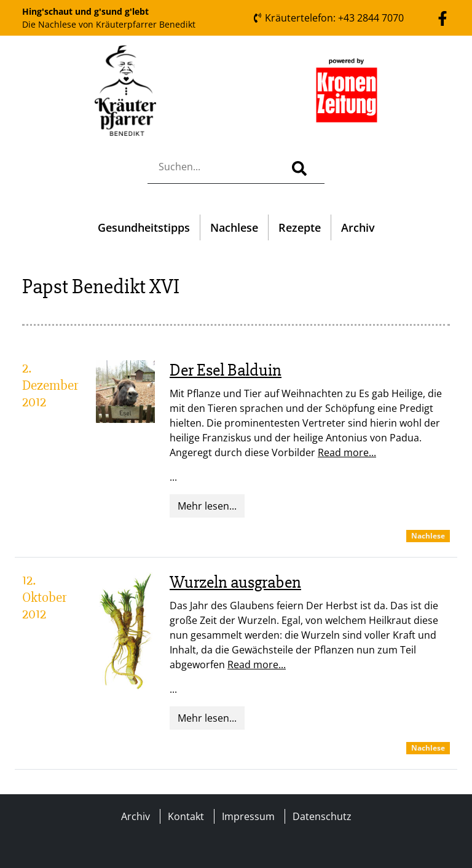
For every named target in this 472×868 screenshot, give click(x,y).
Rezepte (300, 227)
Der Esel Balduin (226, 370)
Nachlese (234, 227)
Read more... (347, 452)
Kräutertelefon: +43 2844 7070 (328, 18)
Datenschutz (322, 816)
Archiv (358, 227)
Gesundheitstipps (144, 227)
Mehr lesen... (207, 506)
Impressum (248, 816)
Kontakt (186, 816)
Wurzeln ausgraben (235, 582)
